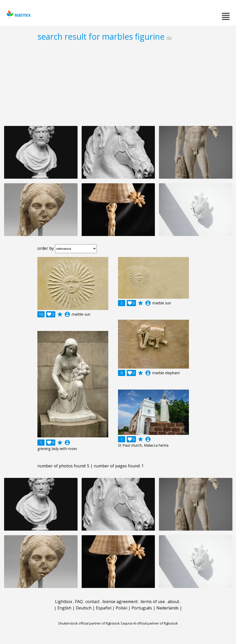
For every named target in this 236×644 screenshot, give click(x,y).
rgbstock (18, 14)
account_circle (67, 314)
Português (142, 608)
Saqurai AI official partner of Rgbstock (149, 623)
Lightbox (64, 602)
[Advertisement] (118, 83)
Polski (121, 608)
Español (104, 608)
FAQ (79, 602)
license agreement (120, 602)
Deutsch (84, 608)
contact (93, 602)
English (64, 608)
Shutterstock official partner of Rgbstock (89, 623)
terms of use (153, 602)
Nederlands (168, 608)
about (173, 602)
